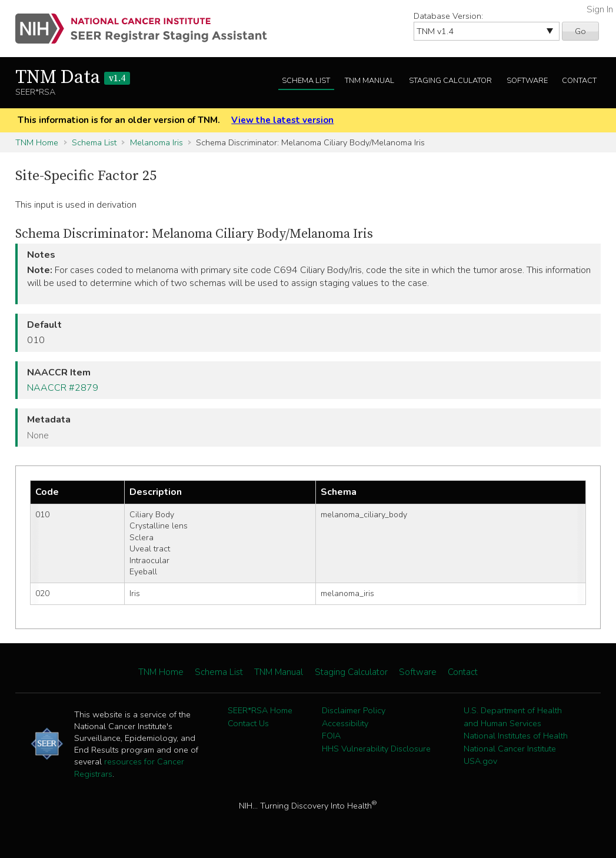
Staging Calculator (450, 81)
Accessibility (345, 723)
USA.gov (480, 761)
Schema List (306, 81)
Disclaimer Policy (354, 710)
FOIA (331, 736)
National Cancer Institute (510, 749)
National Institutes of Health (516, 736)
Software (527, 81)
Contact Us (248, 723)
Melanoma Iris (157, 142)
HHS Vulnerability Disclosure (376, 749)
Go (580, 31)
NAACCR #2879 (63, 388)
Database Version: (448, 16)
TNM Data (73, 78)
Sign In (600, 9)
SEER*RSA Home (260, 710)
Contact (579, 81)
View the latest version (282, 120)
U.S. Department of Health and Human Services (513, 717)
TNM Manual (369, 81)
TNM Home (37, 142)
